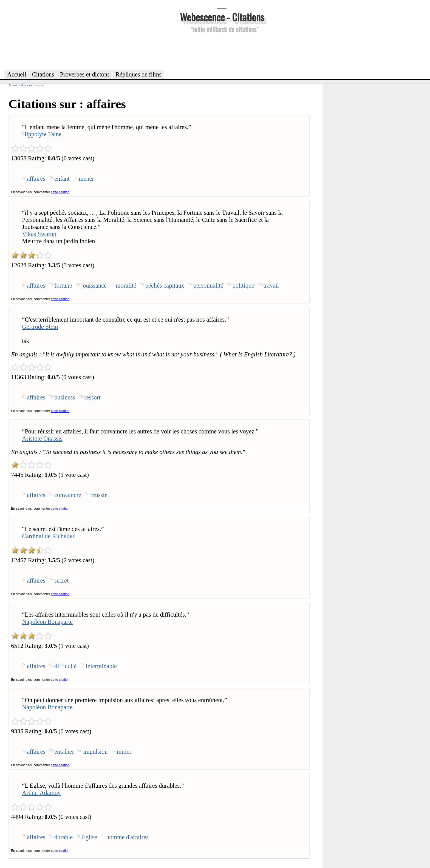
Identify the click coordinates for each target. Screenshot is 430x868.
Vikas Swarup (39, 234)
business (65, 397)
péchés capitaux (165, 286)
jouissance (94, 286)
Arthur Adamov (41, 793)
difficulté (66, 666)
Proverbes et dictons (85, 74)
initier (124, 752)
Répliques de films (138, 74)
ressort (92, 397)
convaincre (68, 495)
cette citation (60, 192)
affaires (36, 179)
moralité (126, 286)
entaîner (64, 752)
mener (86, 179)
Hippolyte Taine (42, 134)
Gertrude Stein (40, 327)
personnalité (208, 286)
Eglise (89, 837)
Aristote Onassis (42, 439)
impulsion (95, 752)
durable (63, 837)
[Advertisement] (222, 50)
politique (243, 286)
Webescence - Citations (222, 17)
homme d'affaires (127, 837)
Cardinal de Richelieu (49, 536)
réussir (98, 495)
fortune (63, 286)
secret (61, 581)
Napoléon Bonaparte (47, 622)
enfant (62, 179)
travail (271, 286)
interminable (101, 666)
